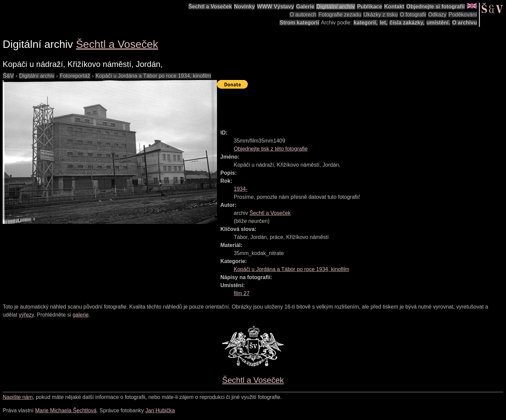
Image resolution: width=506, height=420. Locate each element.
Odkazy (437, 15)
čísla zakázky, (407, 23)
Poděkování (463, 15)
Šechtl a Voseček (210, 7)
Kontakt (394, 7)
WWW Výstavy (276, 7)
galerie (81, 315)
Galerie (305, 7)
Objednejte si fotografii (435, 7)
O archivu (464, 23)
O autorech (303, 15)
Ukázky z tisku (380, 15)
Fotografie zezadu (340, 15)
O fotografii (413, 15)
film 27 (242, 293)
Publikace (370, 7)
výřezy (26, 315)
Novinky (244, 7)
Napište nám (18, 397)
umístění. (438, 23)
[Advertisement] (339, 106)
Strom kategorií (299, 23)
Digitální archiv (336, 7)
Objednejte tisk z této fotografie (271, 149)
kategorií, (366, 23)
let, (384, 23)
